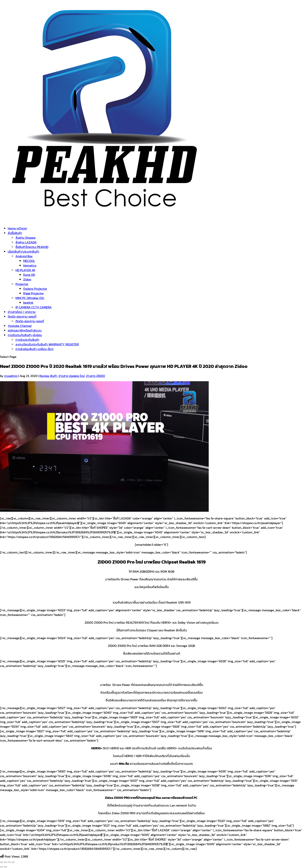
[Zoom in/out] (13, 862)
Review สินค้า (48, 376)
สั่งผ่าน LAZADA (26, 242)
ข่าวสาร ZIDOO (95, 376)
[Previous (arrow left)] (2, 867)
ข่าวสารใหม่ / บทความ (22, 312)
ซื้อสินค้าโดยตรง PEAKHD (32, 247)
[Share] (5, 862)
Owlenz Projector (35, 289)
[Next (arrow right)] (5, 867)
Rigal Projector (34, 293)
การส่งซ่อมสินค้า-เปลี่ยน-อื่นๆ (34, 349)
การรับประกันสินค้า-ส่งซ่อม (25, 335)
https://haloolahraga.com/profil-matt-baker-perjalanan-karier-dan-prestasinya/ (56, 595)
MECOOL (29, 261)
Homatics (30, 265)
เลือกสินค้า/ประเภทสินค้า (23, 252)
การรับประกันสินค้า (27, 340)
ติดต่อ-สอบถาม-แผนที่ (22, 316)
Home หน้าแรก (17, 228)
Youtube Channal (20, 326)
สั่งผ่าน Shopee (26, 238)
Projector (22, 284)
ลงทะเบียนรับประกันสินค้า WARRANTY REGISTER (47, 344)
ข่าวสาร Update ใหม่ (72, 376)
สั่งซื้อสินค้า (15, 233)
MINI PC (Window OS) (30, 298)
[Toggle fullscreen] (9, 862)
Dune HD (29, 275)
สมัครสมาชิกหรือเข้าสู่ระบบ (25, 330)
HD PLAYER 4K (25, 270)
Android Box (24, 256)
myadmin (11, 376)
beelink (28, 303)
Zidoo (27, 279)
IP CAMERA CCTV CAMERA (34, 307)
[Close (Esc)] (2, 862)
